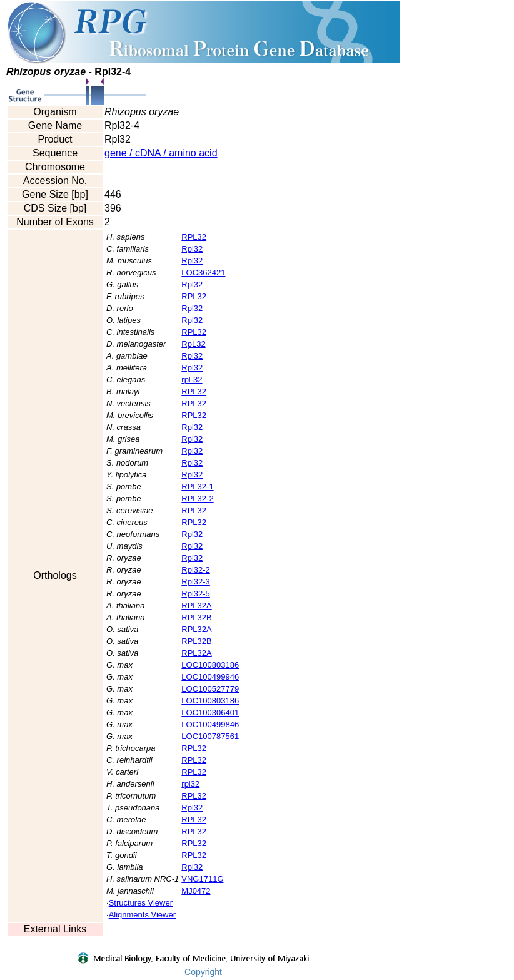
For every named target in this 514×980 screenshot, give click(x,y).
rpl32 (190, 784)
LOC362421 (203, 273)
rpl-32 (192, 380)
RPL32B (196, 617)
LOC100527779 (210, 689)
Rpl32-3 (196, 582)
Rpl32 (192, 249)
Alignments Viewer (142, 915)
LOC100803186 (210, 665)
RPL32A (196, 605)
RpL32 (193, 344)
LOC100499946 (210, 677)
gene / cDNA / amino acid (161, 153)
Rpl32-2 (196, 570)
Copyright (203, 972)
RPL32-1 (197, 487)
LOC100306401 (210, 712)
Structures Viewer (141, 903)
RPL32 (194, 237)
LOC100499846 (210, 724)
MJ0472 (196, 891)
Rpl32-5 (196, 594)
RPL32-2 (197, 498)
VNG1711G (202, 879)
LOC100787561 (210, 736)
